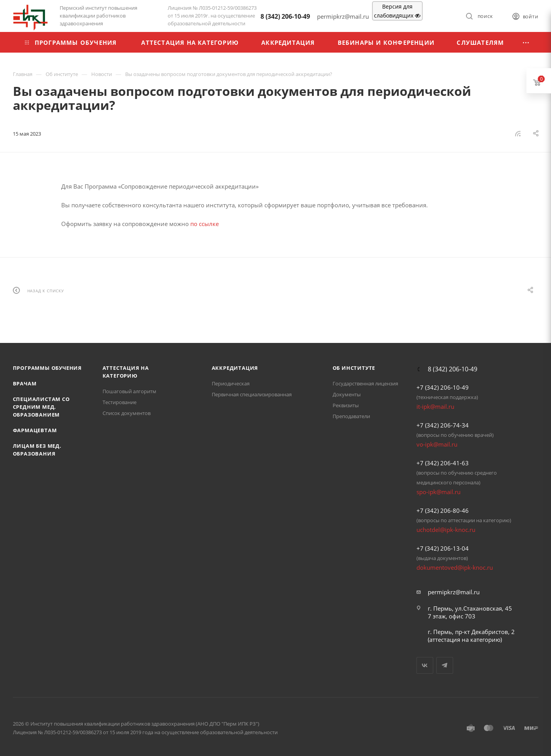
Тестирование (120, 402)
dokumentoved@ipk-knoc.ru (455, 567)
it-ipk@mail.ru (435, 406)
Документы (347, 394)
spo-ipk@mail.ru (438, 492)
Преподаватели (351, 416)
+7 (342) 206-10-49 (443, 387)
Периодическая (231, 383)
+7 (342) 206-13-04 (443, 548)
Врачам (25, 383)
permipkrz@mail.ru (454, 592)
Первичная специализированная (252, 394)
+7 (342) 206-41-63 (443, 463)
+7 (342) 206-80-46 (443, 510)
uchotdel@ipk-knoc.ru (446, 530)
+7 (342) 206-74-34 (443, 425)
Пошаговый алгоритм (129, 391)
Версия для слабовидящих (397, 11)
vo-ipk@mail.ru (437, 444)
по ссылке (205, 224)
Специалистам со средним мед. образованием (41, 407)
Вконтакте (425, 665)
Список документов (127, 413)
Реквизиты (346, 405)
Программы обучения (47, 368)
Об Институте (354, 368)
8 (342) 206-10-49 (285, 16)
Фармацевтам (35, 430)
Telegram (445, 665)
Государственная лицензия (365, 383)
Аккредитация (235, 368)
